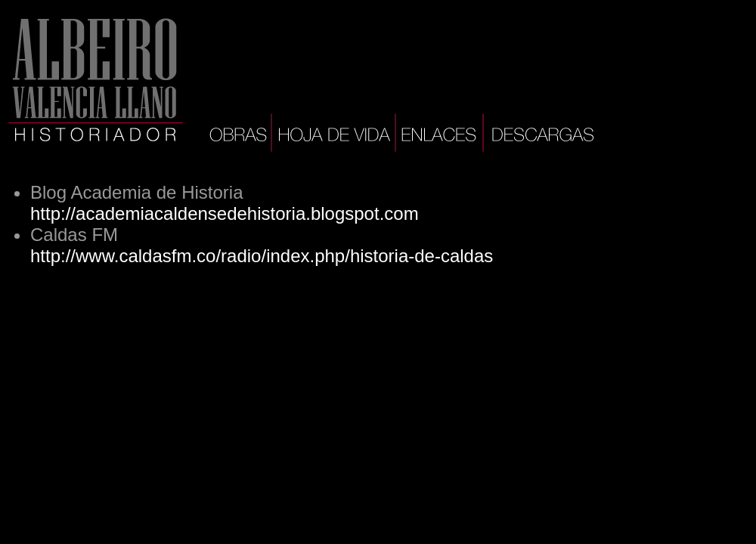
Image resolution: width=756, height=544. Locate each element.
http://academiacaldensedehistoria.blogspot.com (225, 213)
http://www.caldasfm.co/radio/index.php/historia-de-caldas (262, 256)
